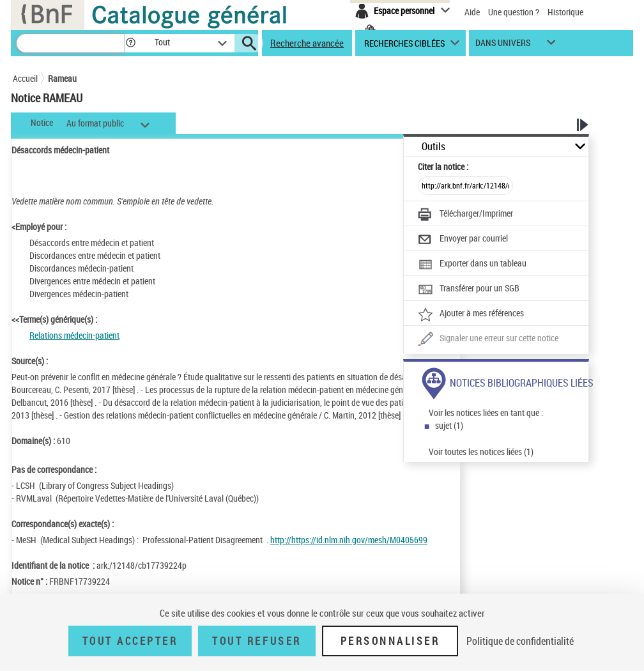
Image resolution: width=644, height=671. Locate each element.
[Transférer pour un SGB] (469, 289)
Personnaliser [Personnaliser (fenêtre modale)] (390, 641)
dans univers (503, 46)
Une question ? (514, 12)
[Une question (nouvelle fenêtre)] (488, 339)
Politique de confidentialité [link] (520, 641)
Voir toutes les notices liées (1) (481, 451)
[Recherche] (70, 43)
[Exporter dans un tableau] (472, 265)
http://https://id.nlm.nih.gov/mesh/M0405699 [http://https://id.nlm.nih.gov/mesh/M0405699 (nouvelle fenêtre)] (349, 540)
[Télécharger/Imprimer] (465, 215)
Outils (433, 147)
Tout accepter (130, 641)
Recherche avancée (307, 43)
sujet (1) (449, 425)
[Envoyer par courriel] (463, 240)
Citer (443, 166)
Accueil (25, 78)
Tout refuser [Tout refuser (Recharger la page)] (257, 641)
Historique (565, 12)
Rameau (62, 78)
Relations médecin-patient (74, 335)
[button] (130, 43)
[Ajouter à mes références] (471, 314)
